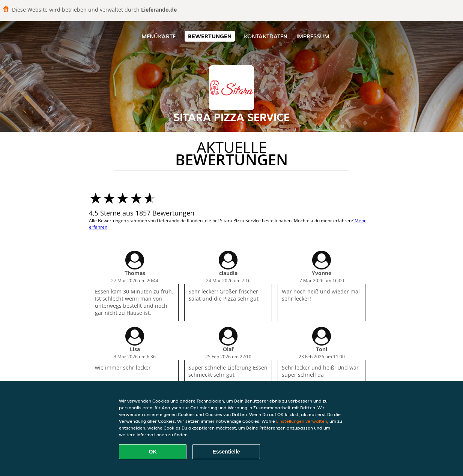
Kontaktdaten (266, 36)
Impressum (313, 36)
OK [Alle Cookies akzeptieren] (153, 452)
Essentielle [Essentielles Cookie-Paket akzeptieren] (226, 452)
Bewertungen (210, 36)
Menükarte (159, 36)
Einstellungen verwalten (302, 421)
